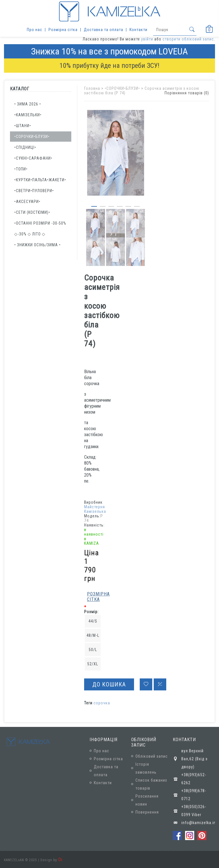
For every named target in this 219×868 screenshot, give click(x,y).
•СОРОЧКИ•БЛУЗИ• (32, 137)
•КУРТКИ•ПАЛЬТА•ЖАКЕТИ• (40, 180)
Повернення (147, 812)
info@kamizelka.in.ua (198, 823)
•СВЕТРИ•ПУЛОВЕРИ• (34, 191)
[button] (94, 205)
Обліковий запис (152, 756)
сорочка (102, 703)
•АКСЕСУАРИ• (27, 202)
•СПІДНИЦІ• (25, 147)
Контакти (138, 30)
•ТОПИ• (21, 169)
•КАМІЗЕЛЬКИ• (28, 115)
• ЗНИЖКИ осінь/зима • (37, 245)
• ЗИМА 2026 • (28, 104)
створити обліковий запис (188, 39)
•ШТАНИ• (23, 126)
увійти (147, 39)
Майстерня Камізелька (95, 509)
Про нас (35, 30)
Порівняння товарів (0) (187, 93)
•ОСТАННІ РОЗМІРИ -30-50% (40, 223)
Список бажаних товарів (151, 784)
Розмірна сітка (63, 30)
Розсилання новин (147, 800)
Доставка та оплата (104, 30)
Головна (92, 88)
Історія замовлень (146, 768)
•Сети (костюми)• (32, 212)
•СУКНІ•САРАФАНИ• (33, 158)
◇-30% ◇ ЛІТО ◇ (30, 234)
